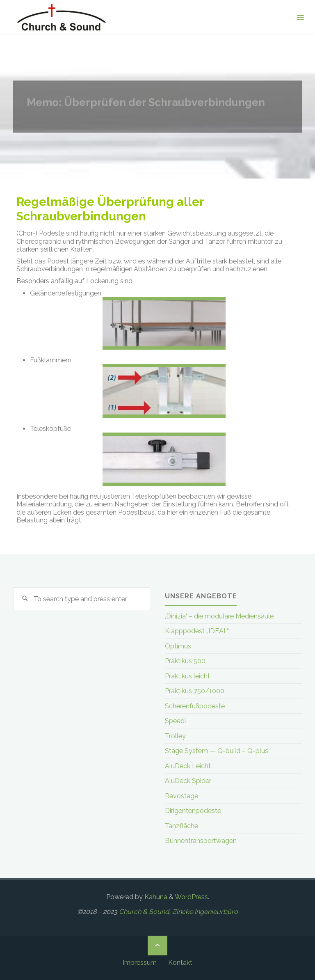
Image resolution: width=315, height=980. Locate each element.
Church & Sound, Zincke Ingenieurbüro (178, 912)
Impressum (140, 963)
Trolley (175, 736)
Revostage (181, 796)
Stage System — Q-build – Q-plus (217, 751)
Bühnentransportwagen (201, 841)
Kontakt (180, 963)
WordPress (191, 897)
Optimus (178, 646)
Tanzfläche (181, 826)
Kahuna (155, 897)
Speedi (175, 721)
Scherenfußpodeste (195, 706)
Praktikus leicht (187, 676)
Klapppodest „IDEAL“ (197, 631)
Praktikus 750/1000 (195, 691)
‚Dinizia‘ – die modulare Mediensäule (219, 616)
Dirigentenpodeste (193, 811)
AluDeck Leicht (188, 766)
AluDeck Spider (188, 781)
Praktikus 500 (185, 661)
